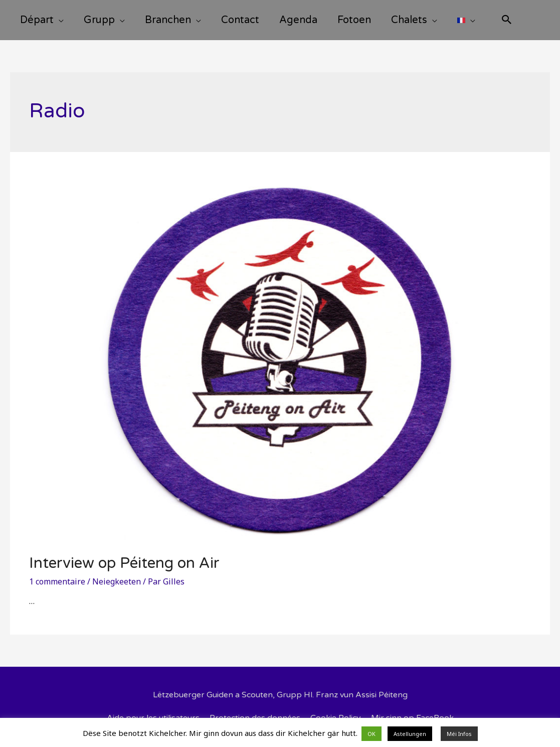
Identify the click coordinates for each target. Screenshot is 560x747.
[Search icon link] (507, 21)
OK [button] (371, 734)
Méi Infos (459, 734)
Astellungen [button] (410, 734)
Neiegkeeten (117, 581)
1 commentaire (57, 581)
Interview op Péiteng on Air (124, 563)
